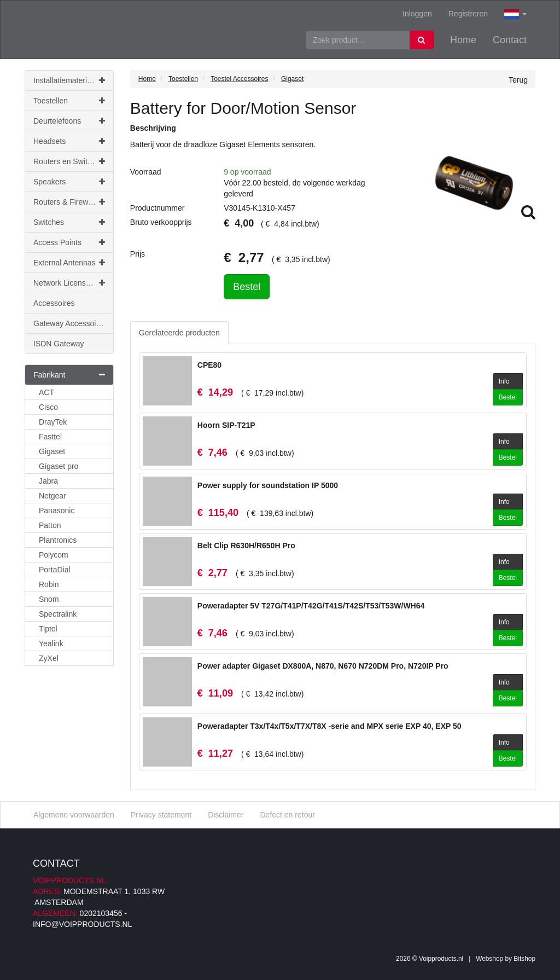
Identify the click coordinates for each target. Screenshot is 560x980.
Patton (50, 525)
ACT (46, 392)
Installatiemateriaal (69, 80)
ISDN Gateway (59, 344)
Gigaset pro (59, 466)
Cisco (48, 407)
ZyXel (49, 658)
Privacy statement (161, 815)
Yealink (51, 643)
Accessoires (54, 303)
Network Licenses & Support (74, 283)
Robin (49, 584)
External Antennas (69, 263)
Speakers (69, 182)
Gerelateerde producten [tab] (179, 333)
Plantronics (58, 540)
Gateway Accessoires (70, 323)
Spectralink (58, 614)
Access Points (69, 242)
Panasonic (57, 511)
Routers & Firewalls (69, 202)
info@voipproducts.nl (82, 924)
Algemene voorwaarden (74, 815)
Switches (69, 222)
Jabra (48, 481)
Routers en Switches (69, 161)
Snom (49, 599)
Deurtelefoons (69, 121)
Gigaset (52, 451)
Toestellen (69, 101)
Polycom (54, 555)
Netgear (52, 496)
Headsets (69, 141)
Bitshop (524, 959)
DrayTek (53, 422)
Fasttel (50, 437)
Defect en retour (287, 815)
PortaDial (55, 570)
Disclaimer (226, 815)
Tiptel (48, 629)
